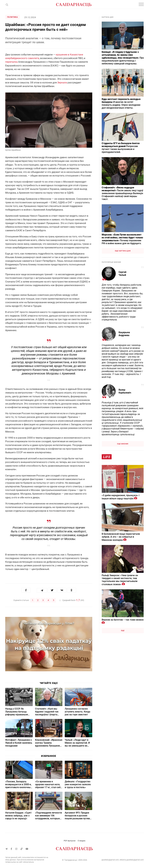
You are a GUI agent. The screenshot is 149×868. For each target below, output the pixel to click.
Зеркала (62, 82)
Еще (123, 631)
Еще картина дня (123, 251)
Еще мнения (123, 444)
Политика (12, 17)
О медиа (81, 840)
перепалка (11, 62)
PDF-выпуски (70, 840)
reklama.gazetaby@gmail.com (132, 859)
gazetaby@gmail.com (110, 859)
